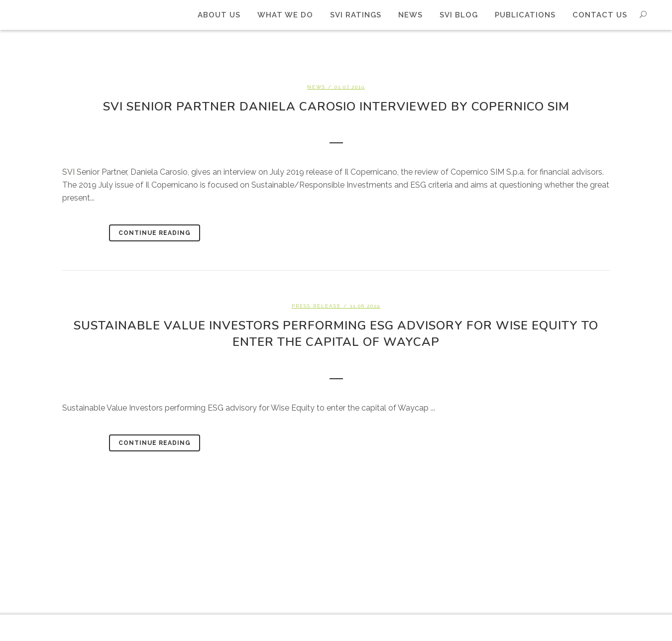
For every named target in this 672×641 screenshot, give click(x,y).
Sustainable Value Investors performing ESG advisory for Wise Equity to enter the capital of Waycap (336, 334)
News (316, 87)
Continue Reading (155, 233)
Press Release (316, 306)
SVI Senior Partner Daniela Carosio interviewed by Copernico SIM (336, 107)
